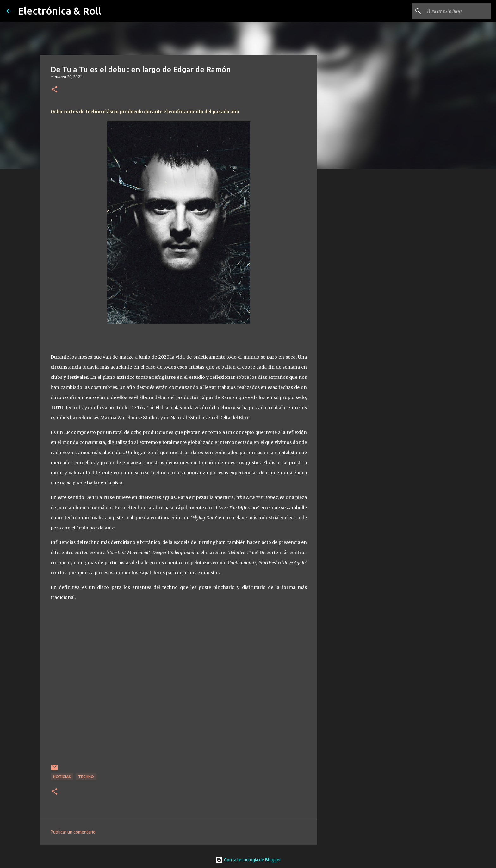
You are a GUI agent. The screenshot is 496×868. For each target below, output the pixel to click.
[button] (54, 90)
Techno (86, 777)
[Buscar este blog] (458, 11)
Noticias (62, 777)
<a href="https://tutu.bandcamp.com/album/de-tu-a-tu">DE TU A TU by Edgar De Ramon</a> (179, 681)
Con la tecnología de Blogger (248, 860)
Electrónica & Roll (59, 11)
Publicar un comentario (73, 832)
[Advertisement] (349, 273)
